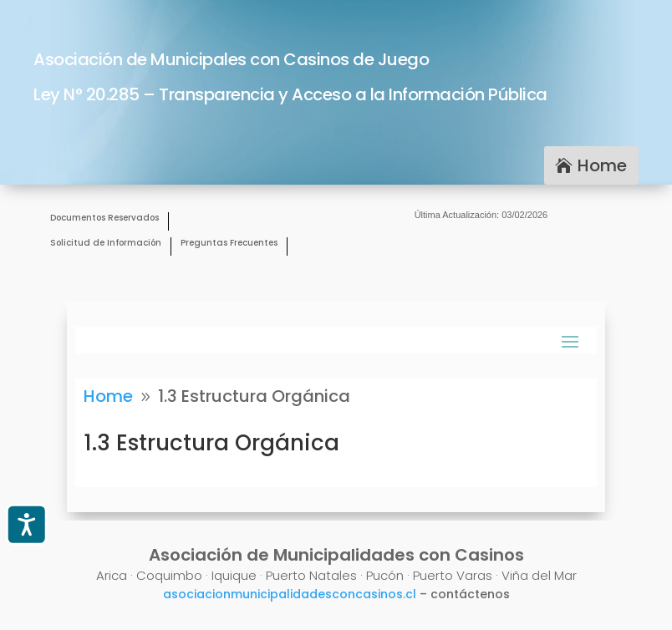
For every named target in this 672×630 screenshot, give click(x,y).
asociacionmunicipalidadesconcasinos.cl (290, 594)
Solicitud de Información (106, 243)
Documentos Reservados (104, 218)
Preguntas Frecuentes (229, 243)
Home (602, 165)
